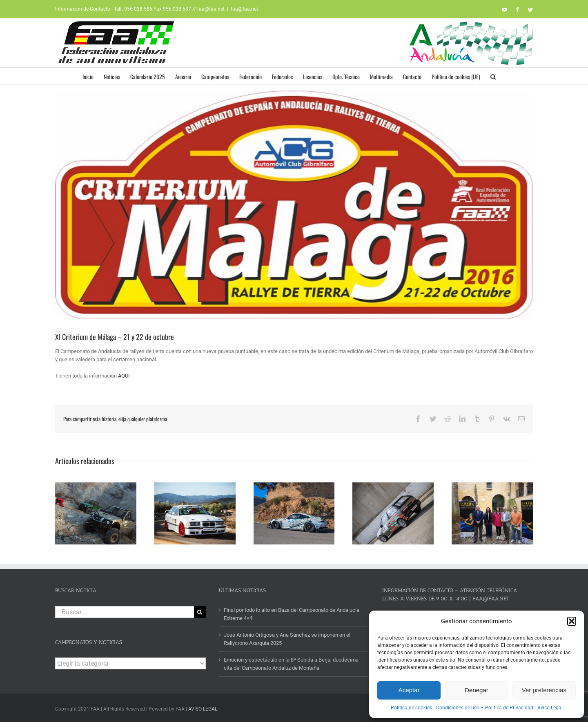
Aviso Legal (550, 708)
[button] (572, 621)
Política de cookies (411, 708)
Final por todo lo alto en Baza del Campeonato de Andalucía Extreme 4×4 (292, 612)
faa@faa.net (244, 9)
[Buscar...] (125, 610)
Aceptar (409, 690)
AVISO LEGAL (203, 707)
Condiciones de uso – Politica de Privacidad (485, 708)
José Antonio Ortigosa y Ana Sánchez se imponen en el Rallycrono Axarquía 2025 (287, 636)
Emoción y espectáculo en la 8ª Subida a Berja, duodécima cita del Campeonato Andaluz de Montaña (291, 661)
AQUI (124, 376)
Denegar (477, 690)
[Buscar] (200, 610)
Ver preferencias (544, 690)
